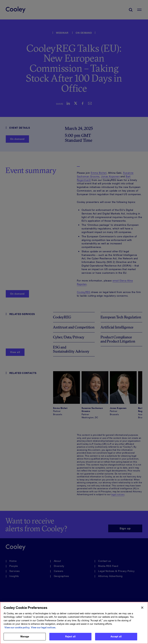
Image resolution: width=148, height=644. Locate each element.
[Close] (142, 608)
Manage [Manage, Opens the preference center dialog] (25, 636)
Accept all (116, 636)
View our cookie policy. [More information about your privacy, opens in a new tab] (17, 627)
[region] (74, 623)
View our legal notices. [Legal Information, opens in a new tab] (44, 627)
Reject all (70, 636)
